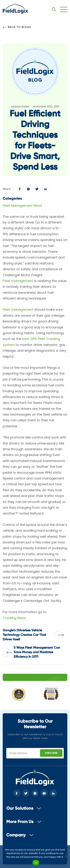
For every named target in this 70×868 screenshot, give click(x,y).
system (9, 345)
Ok (36, 863)
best (26, 339)
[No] (66, 857)
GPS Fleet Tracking (45, 339)
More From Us (24, 822)
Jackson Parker (20, 107)
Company (20, 835)
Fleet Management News (22, 206)
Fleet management (18, 281)
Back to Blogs (17, 27)
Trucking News (14, 618)
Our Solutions (24, 808)
